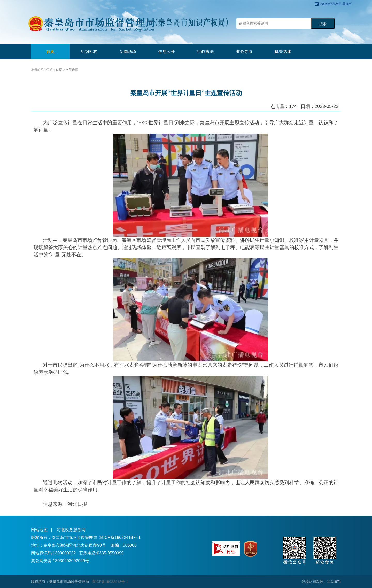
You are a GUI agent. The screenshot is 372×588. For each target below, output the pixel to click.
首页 (50, 52)
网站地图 (39, 530)
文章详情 (72, 70)
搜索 (323, 24)
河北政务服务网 (71, 530)
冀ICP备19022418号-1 (120, 537)
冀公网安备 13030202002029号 (60, 561)
